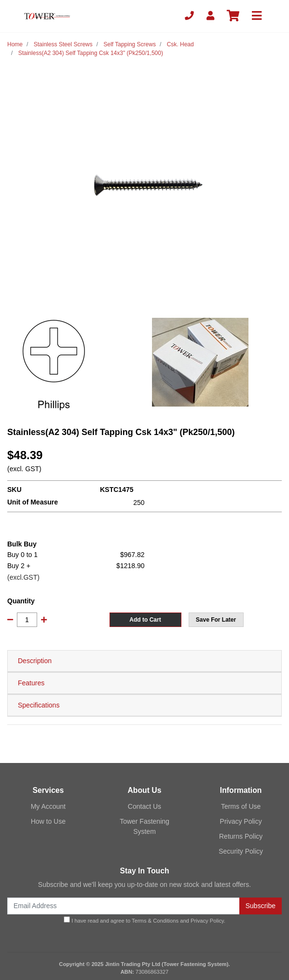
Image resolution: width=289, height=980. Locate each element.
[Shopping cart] (233, 16)
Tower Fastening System (144, 826)
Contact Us (144, 806)
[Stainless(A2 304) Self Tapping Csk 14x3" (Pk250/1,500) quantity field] (27, 620)
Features (31, 683)
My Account (48, 806)
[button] (216, 620)
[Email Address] (124, 906)
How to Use (48, 821)
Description (35, 661)
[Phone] (189, 16)
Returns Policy (241, 836)
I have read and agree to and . (144, 920)
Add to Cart (145, 620)
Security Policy (241, 851)
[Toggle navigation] (257, 16)
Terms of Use (241, 806)
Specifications (39, 705)
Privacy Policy (241, 821)
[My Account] (210, 16)
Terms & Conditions (155, 921)
